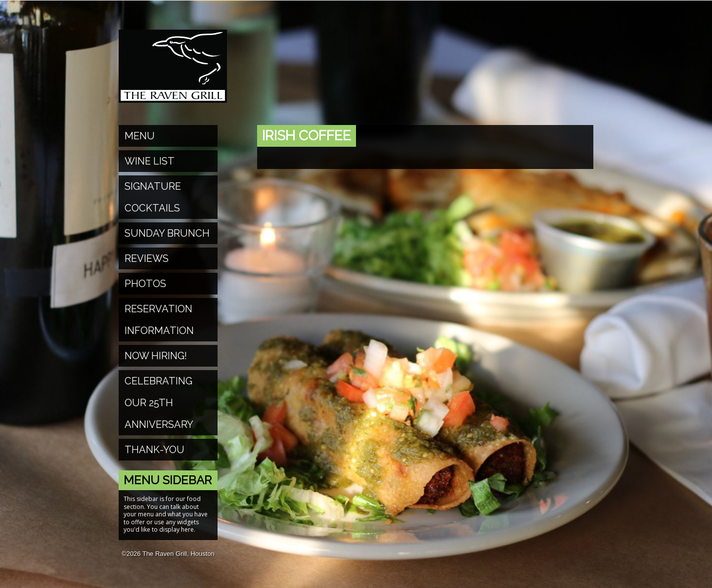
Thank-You (155, 450)
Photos (145, 284)
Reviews (147, 258)
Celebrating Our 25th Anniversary (159, 403)
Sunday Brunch (167, 233)
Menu (140, 136)
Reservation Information (159, 320)
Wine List (150, 161)
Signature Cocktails (153, 197)
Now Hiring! (156, 356)
